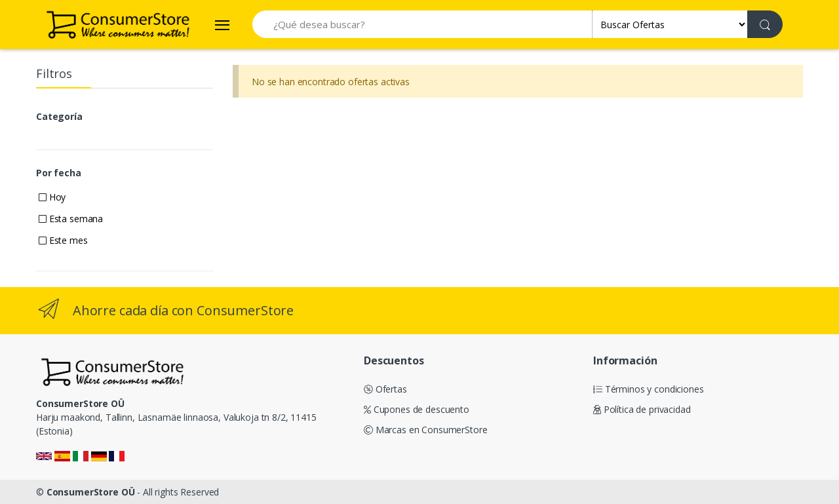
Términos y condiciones (649, 389)
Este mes (63, 240)
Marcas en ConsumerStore (425, 430)
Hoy (52, 197)
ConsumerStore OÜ (91, 492)
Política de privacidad (642, 409)
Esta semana (71, 219)
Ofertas (385, 389)
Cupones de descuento (417, 409)
